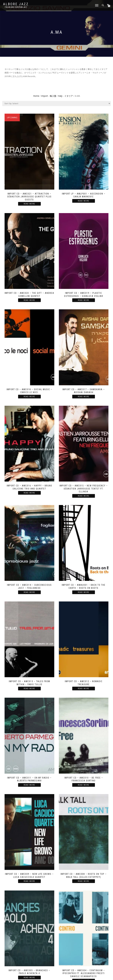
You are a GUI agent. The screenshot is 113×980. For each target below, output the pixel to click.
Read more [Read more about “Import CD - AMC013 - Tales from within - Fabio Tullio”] (29, 689)
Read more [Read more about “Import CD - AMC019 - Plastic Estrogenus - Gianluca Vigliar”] (84, 300)
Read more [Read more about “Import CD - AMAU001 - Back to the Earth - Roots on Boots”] (84, 592)
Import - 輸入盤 (49, 96)
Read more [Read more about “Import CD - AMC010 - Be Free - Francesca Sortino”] (84, 785)
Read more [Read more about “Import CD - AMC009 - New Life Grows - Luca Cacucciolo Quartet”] (29, 881)
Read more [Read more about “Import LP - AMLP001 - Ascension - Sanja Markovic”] (84, 201)
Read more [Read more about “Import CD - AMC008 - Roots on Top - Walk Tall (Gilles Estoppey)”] (84, 881)
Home (36, 96)
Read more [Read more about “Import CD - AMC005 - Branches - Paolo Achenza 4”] (29, 978)
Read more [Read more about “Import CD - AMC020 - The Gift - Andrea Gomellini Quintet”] (29, 300)
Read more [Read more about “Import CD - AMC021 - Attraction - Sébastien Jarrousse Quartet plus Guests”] (29, 204)
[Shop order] (56, 103)
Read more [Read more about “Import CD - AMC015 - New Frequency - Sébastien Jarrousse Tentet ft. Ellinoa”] (84, 496)
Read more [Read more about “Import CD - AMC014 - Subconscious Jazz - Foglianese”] (29, 592)
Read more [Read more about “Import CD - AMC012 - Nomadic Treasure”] (84, 689)
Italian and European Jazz (16, 7)
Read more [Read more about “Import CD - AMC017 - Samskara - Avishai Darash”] (84, 397)
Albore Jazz (16, 4)
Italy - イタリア (66, 96)
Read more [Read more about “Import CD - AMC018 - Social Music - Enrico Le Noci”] (29, 397)
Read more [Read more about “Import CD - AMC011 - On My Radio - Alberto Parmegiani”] (29, 785)
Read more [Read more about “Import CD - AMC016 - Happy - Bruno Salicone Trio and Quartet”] (29, 493)
